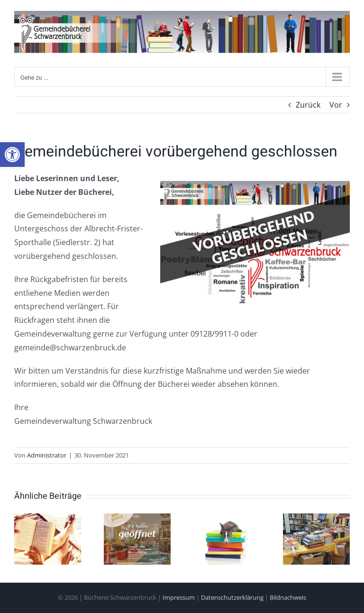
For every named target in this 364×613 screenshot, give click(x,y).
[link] (12, 155)
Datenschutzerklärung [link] (232, 597)
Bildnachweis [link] (288, 597)
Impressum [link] (179, 597)
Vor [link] (336, 105)
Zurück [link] (308, 105)
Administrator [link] (47, 455)
